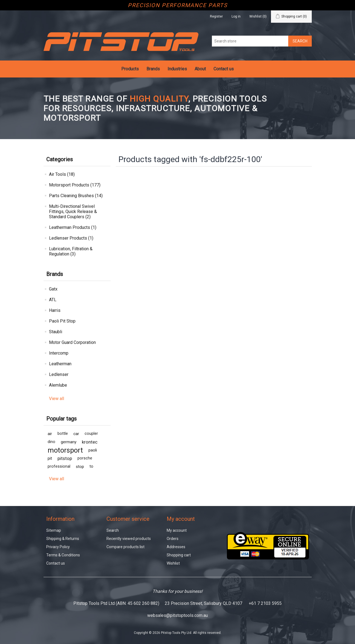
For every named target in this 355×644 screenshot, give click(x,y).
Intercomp (59, 353)
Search (113, 530)
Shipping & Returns (63, 539)
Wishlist (173, 563)
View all (57, 399)
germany (69, 442)
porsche (85, 458)
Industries (177, 69)
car (76, 434)
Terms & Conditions (63, 555)
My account (177, 530)
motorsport (65, 450)
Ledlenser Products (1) (71, 238)
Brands (153, 69)
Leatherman (60, 364)
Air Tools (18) (62, 174)
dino (51, 442)
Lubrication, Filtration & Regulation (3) (71, 251)
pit (50, 458)
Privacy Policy (58, 547)
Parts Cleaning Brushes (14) (76, 196)
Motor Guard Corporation (72, 342)
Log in (236, 16)
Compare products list (125, 547)
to (91, 466)
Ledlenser (59, 374)
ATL (53, 300)
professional (59, 466)
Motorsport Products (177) (75, 185)
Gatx (53, 289)
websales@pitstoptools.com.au (177, 615)
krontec (90, 442)
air (50, 434)
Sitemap (54, 530)
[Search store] (250, 41)
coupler (91, 434)
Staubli (56, 332)
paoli (93, 450)
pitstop (65, 458)
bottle (63, 434)
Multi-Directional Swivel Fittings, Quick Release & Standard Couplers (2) (73, 212)
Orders (173, 539)
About (200, 69)
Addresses (176, 547)
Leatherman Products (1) (73, 227)
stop (80, 467)
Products (130, 69)
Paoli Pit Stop (62, 321)
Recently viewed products (129, 539)
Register (216, 16)
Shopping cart (179, 555)
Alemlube (58, 385)
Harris (55, 310)
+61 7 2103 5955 (265, 603)
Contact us (224, 69)
